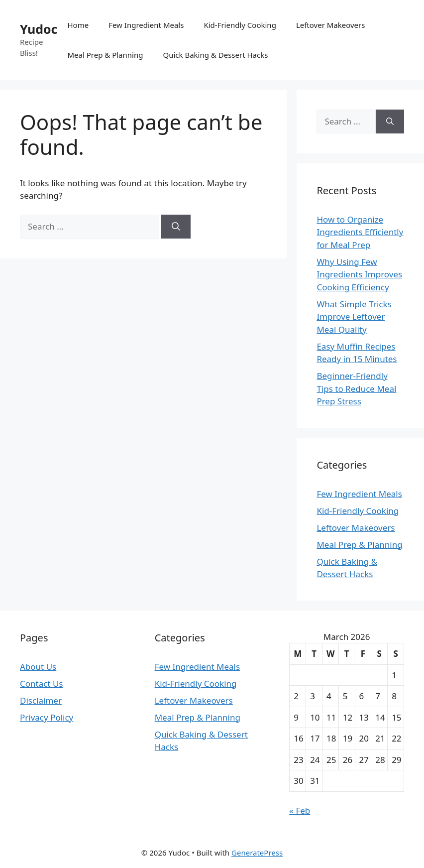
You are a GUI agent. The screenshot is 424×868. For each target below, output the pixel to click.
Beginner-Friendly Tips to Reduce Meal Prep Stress (356, 388)
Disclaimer (41, 700)
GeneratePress (257, 853)
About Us (38, 667)
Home (78, 25)
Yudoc (39, 29)
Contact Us (42, 683)
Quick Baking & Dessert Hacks (215, 55)
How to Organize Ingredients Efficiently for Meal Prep (360, 232)
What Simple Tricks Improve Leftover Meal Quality (354, 317)
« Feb (300, 810)
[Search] (176, 227)
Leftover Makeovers (331, 25)
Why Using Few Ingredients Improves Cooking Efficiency (359, 274)
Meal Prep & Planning (105, 55)
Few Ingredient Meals (146, 25)
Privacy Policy (47, 717)
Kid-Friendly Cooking (240, 25)
